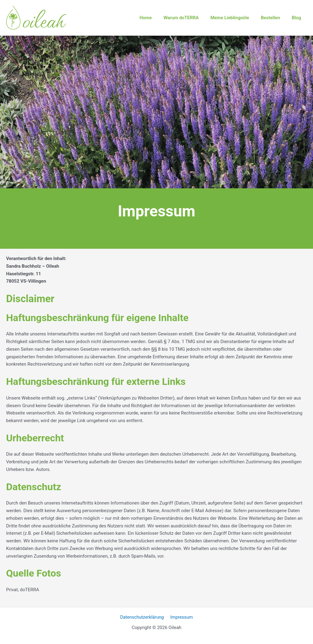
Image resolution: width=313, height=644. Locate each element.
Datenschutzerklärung (143, 617)
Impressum (181, 617)
